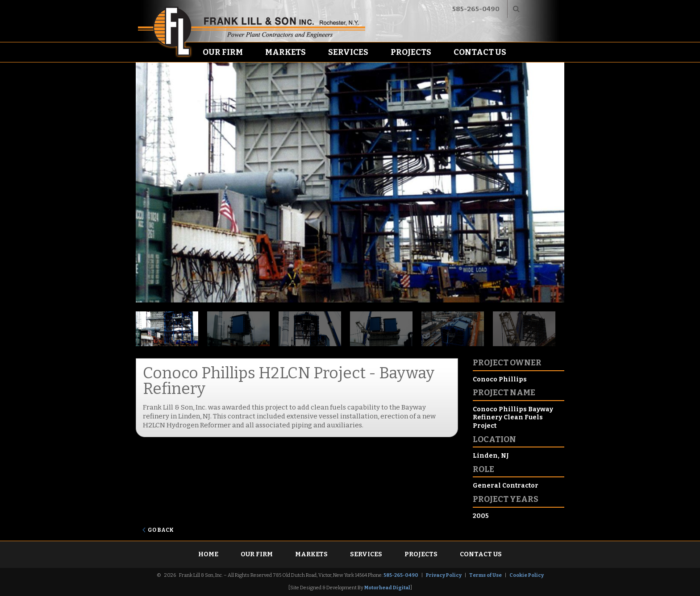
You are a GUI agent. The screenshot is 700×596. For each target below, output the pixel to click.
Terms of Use (485, 575)
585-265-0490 (476, 9)
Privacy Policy (444, 575)
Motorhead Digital (387, 588)
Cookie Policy (527, 575)
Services (348, 52)
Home (208, 554)
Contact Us (480, 52)
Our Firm (223, 52)
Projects (411, 52)
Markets (285, 52)
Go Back (161, 530)
